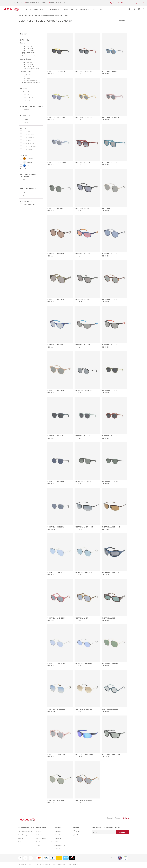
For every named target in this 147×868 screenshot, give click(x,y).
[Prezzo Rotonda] (21, 149)
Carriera (20, 842)
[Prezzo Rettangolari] (21, 146)
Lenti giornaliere (27, 75)
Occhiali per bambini (28, 66)
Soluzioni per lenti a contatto (31, 82)
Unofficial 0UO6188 (56, 254)
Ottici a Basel (58, 849)
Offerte (38, 845)
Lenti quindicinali (27, 77)
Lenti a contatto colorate (30, 81)
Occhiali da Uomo (27, 48)
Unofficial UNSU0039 (56, 664)
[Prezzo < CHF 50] (21, 91)
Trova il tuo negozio (58, 3)
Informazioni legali (26, 865)
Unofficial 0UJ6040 (110, 390)
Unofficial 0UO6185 (56, 299)
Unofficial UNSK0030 (56, 755)
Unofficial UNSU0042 (110, 664)
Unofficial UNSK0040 (83, 72)
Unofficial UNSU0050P (57, 709)
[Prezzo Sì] (21, 183)
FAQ (75, 835)
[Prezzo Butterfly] (21, 134)
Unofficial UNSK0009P (57, 618)
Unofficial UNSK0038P (84, 117)
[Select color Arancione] (21, 159)
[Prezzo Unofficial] (21, 110)
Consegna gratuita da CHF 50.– (37, 3)
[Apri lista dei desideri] (139, 9)
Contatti (76, 831)
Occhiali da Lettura (28, 54)
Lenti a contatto (26, 71)
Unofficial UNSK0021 (83, 800)
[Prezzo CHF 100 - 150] (21, 97)
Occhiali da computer (28, 52)
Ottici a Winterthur (60, 845)
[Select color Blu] (21, 166)
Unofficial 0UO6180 (83, 208)
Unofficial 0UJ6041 (82, 436)
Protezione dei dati (60, 865)
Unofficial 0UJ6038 (110, 254)
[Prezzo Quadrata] (21, 143)
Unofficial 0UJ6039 (55, 345)
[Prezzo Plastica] (21, 122)
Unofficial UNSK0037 (110, 117)
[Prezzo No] (21, 180)
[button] (134, 9)
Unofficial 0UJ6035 (82, 163)
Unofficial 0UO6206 (83, 481)
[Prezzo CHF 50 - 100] (21, 94)
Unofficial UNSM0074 (111, 618)
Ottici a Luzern (59, 842)
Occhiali (23, 43)
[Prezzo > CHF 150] (21, 100)
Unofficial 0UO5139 (56, 481)
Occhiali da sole (41, 835)
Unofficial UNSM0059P (84, 755)
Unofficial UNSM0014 (83, 618)
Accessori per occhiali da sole (31, 68)
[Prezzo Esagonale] (21, 137)
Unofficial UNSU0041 (83, 664)
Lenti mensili (26, 79)
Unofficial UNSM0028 (83, 573)
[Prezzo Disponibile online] (21, 204)
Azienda (20, 838)
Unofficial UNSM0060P (111, 755)
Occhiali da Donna (28, 46)
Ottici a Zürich (58, 838)
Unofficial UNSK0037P (57, 163)
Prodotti (21, 16)
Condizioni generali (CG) (43, 865)
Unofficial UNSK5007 (56, 800)
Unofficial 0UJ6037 (82, 254)
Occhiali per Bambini (28, 50)
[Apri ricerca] (129, 9)
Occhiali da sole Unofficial (42, 16)
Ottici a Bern (58, 835)
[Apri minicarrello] (144, 9)
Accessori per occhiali (29, 56)
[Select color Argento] (21, 162)
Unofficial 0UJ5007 (55, 208)
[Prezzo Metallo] (21, 119)
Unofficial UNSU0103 (83, 390)
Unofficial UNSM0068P (84, 527)
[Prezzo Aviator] (21, 131)
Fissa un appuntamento (25, 831)
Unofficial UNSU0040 (56, 573)
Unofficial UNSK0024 (110, 709)
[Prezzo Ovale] (21, 140)
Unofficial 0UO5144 (110, 481)
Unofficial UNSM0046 (111, 573)
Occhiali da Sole (29, 16)
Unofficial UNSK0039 (110, 72)
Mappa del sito (73, 865)
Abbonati (123, 832)
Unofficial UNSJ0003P (56, 72)
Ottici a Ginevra (59, 831)
